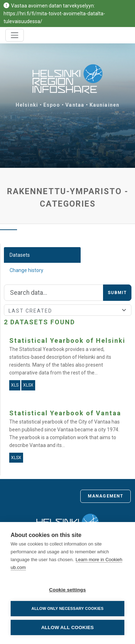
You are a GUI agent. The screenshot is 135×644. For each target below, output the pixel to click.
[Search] (54, 293)
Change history (26, 270)
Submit (117, 293)
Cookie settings (67, 590)
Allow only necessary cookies (67, 608)
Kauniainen (104, 105)
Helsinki (27, 105)
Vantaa (75, 105)
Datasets (20, 255)
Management (106, 496)
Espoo (52, 105)
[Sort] (68, 310)
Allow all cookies (67, 627)
